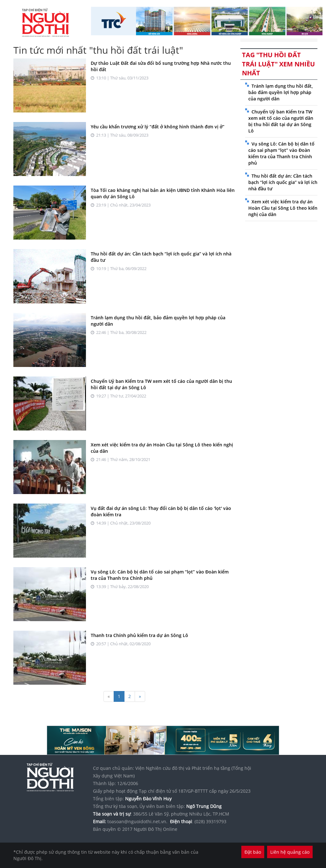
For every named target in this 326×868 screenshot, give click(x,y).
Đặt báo (253, 852)
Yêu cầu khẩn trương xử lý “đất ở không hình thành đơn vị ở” (158, 127)
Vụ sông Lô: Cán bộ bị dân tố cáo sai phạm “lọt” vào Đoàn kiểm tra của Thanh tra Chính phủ (281, 153)
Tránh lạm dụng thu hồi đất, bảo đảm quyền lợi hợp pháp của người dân (281, 92)
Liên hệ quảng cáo (290, 852)
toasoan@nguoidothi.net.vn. (137, 821)
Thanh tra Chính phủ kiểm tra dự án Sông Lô (139, 635)
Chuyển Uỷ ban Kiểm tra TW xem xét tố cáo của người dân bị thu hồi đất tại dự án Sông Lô (281, 121)
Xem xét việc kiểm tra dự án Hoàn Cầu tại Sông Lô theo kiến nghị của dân (283, 208)
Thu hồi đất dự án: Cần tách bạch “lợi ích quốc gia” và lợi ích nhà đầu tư (283, 182)
